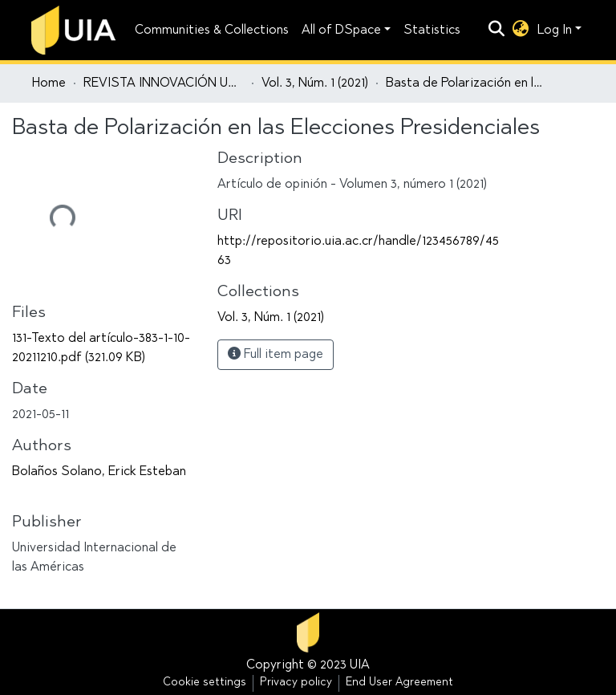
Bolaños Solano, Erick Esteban (99, 472)
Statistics (432, 30)
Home (49, 83)
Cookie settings (205, 683)
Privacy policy (296, 683)
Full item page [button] (276, 354)
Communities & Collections (212, 30)
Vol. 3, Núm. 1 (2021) (315, 83)
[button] (521, 30)
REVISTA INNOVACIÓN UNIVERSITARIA (164, 83)
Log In (555, 30)
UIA (360, 665)
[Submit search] (497, 30)
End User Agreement (399, 683)
